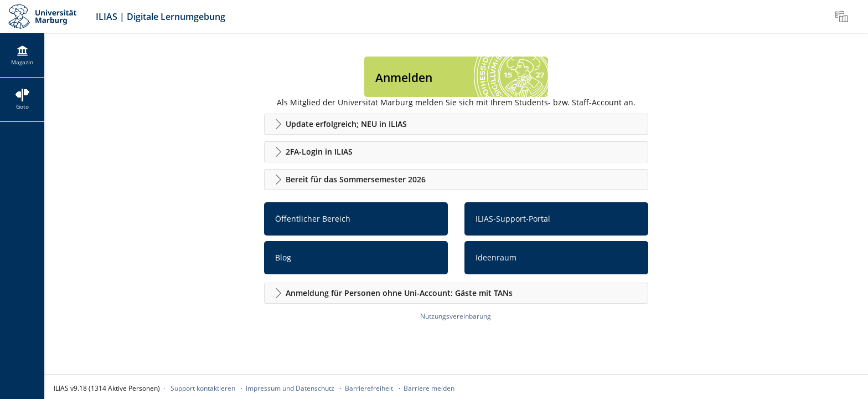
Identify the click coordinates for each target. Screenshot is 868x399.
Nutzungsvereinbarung (456, 316)
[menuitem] (843, 17)
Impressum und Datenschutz (290, 388)
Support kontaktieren (203, 388)
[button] (456, 124)
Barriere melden (429, 388)
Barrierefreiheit (369, 388)
